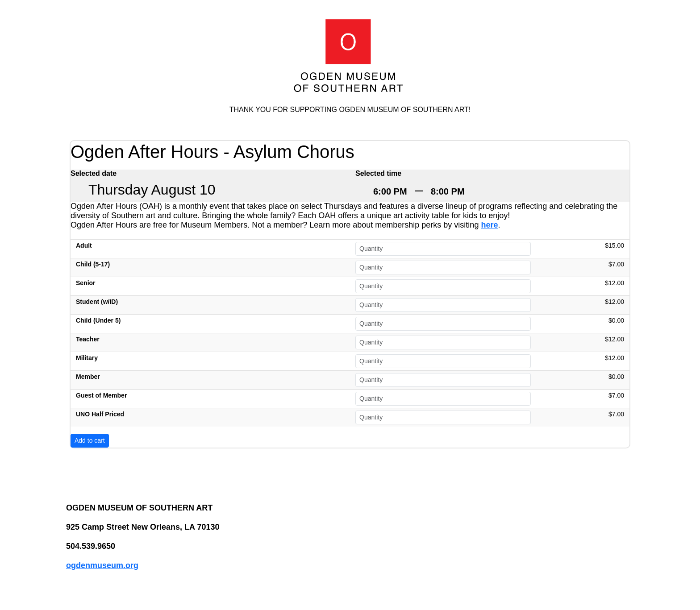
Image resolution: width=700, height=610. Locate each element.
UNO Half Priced (100, 414)
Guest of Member (101, 395)
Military (87, 358)
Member (88, 377)
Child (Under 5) (98, 320)
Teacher (88, 339)
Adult (84, 245)
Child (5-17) (93, 264)
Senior (86, 283)
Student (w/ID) (97, 302)
